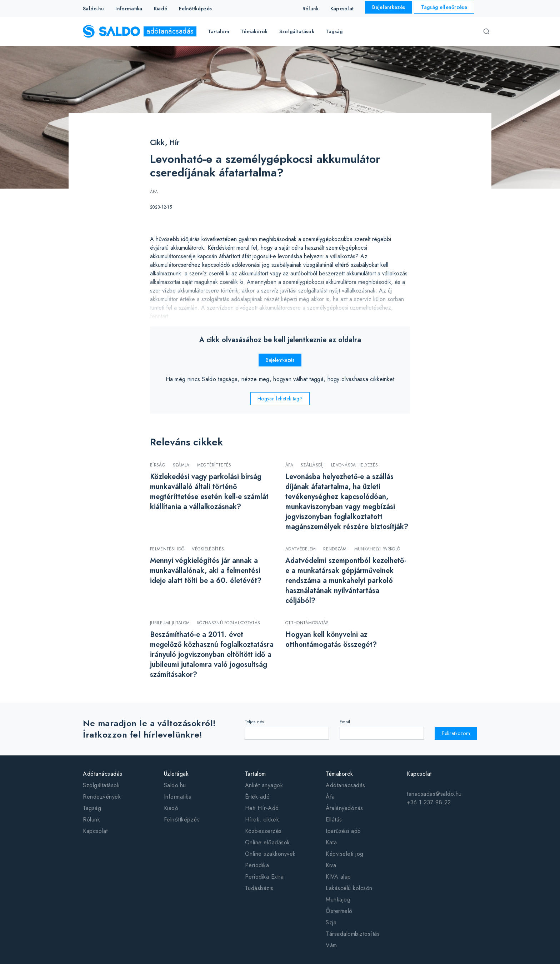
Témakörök (339, 774)
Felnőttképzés (195, 9)
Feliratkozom (456, 733)
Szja (331, 922)
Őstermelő (339, 911)
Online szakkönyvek (270, 854)
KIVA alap (338, 877)
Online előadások (267, 842)
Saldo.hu (93, 9)
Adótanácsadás (103, 774)
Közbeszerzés (263, 831)
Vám (331, 945)
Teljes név (254, 722)
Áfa (330, 797)
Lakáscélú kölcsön (349, 888)
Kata (331, 842)
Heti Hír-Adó (262, 808)
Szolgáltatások (101, 785)
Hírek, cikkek (262, 820)
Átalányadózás (344, 808)
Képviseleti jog (345, 854)
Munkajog (338, 900)
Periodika (257, 865)
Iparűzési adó (343, 831)
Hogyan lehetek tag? (280, 399)
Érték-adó (257, 797)
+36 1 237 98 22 (429, 802)
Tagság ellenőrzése (444, 7)
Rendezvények (102, 797)
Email (345, 722)
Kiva (331, 865)
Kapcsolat (342, 9)
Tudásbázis (259, 888)
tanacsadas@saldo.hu (434, 794)
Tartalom (256, 774)
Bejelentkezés (389, 7)
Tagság (334, 31)
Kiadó (161, 9)
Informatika (129, 9)
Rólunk (311, 9)
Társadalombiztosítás (353, 934)
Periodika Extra (264, 877)
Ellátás (334, 820)
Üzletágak (176, 774)
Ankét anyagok (264, 785)
